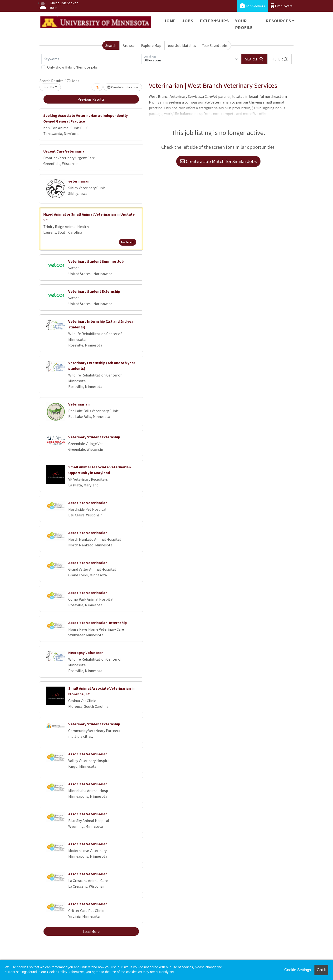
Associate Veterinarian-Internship (98, 623)
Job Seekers (252, 6)
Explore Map (151, 45)
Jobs (188, 21)
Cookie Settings (298, 970)
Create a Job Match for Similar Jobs (218, 161)
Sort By (49, 87)
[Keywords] (91, 59)
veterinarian (79, 181)
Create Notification (123, 87)
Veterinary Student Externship (94, 291)
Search (111, 45)
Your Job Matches (182, 45)
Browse (129, 45)
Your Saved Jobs (215, 45)
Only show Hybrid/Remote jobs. (73, 67)
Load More (91, 931)
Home (169, 21)
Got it (321, 970)
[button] (279, 59)
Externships (214, 21)
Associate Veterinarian (88, 503)
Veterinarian (79, 404)
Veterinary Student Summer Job (96, 261)
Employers (282, 6)
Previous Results (91, 99)
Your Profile (244, 24)
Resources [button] (278, 21)
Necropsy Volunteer (86, 653)
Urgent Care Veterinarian (65, 151)
